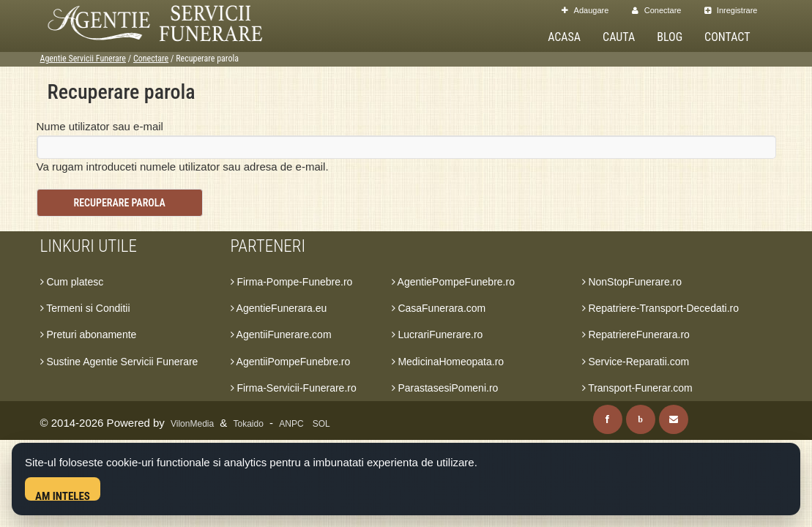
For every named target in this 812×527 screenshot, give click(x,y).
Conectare (657, 10)
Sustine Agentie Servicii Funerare (119, 362)
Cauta (619, 37)
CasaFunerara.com (439, 308)
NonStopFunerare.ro (632, 282)
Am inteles (63, 495)
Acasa (564, 37)
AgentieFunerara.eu (279, 308)
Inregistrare (731, 10)
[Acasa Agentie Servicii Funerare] (168, 22)
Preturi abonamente (89, 334)
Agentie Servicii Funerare (83, 59)
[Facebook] (608, 419)
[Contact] (674, 419)
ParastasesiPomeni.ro (445, 388)
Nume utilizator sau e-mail (100, 126)
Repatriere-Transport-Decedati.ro (661, 308)
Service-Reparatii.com (636, 362)
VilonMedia (192, 424)
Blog (670, 37)
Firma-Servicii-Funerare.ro (294, 388)
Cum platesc (72, 282)
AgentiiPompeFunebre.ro (291, 362)
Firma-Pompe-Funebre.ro (292, 282)
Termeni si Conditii (85, 308)
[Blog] (641, 419)
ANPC (291, 424)
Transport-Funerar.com (637, 388)
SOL (321, 424)
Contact (727, 37)
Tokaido (249, 424)
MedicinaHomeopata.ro (448, 362)
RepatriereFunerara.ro (636, 334)
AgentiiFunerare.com (281, 334)
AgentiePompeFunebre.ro (453, 282)
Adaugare (585, 10)
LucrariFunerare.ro (437, 334)
